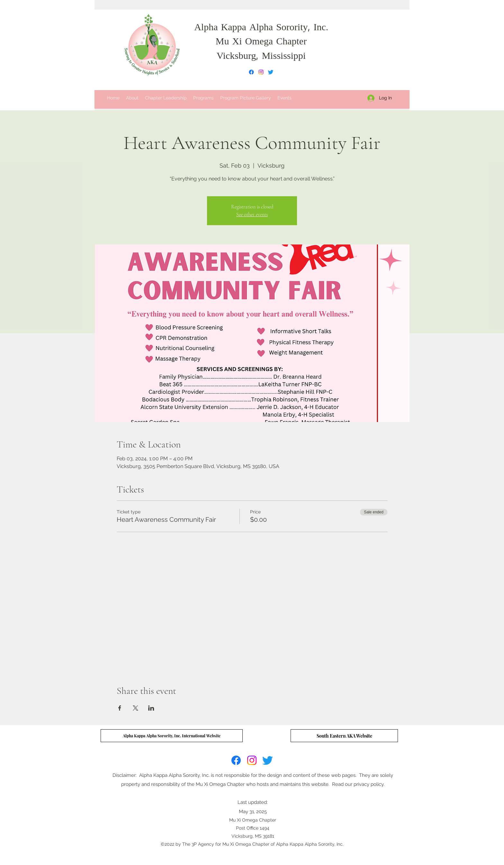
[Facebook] (251, 72)
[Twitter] (271, 72)
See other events (252, 215)
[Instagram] (261, 72)
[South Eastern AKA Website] (344, 736)
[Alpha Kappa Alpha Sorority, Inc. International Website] (172, 736)
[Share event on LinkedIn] (151, 708)
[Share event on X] (135, 708)
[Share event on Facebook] (120, 708)
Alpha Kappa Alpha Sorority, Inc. (261, 28)
